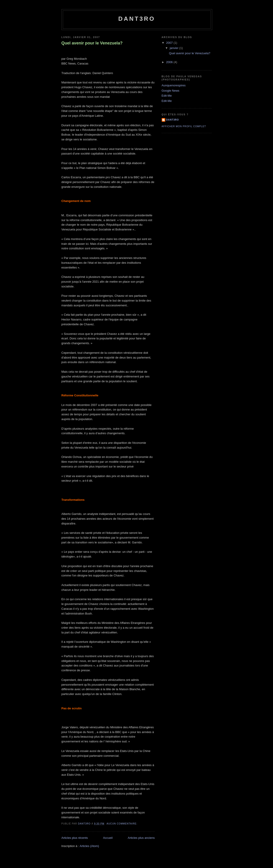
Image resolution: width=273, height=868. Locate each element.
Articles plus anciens (141, 838)
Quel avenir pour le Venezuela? (92, 43)
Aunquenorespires (174, 85)
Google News (171, 91)
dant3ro (137, 19)
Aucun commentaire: (122, 824)
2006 (170, 62)
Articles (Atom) (89, 846)
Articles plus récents (75, 838)
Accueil (108, 838)
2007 (170, 43)
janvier (174, 48)
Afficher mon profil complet (184, 126)
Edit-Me (167, 96)
